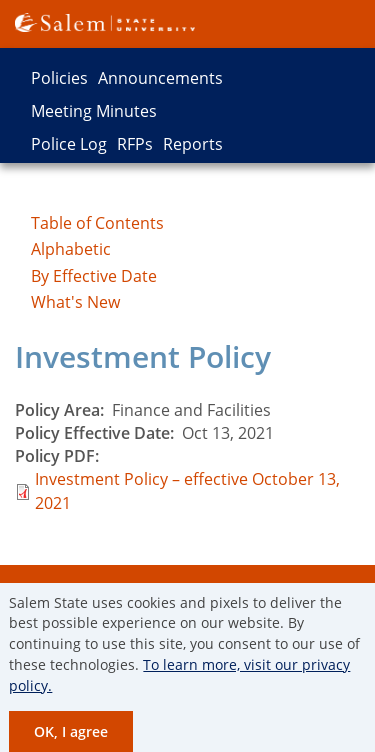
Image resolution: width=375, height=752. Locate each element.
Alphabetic (71, 249)
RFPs (135, 144)
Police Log (69, 144)
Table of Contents (97, 223)
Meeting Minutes (94, 111)
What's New (75, 302)
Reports (193, 144)
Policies (59, 78)
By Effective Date (94, 276)
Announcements (160, 78)
